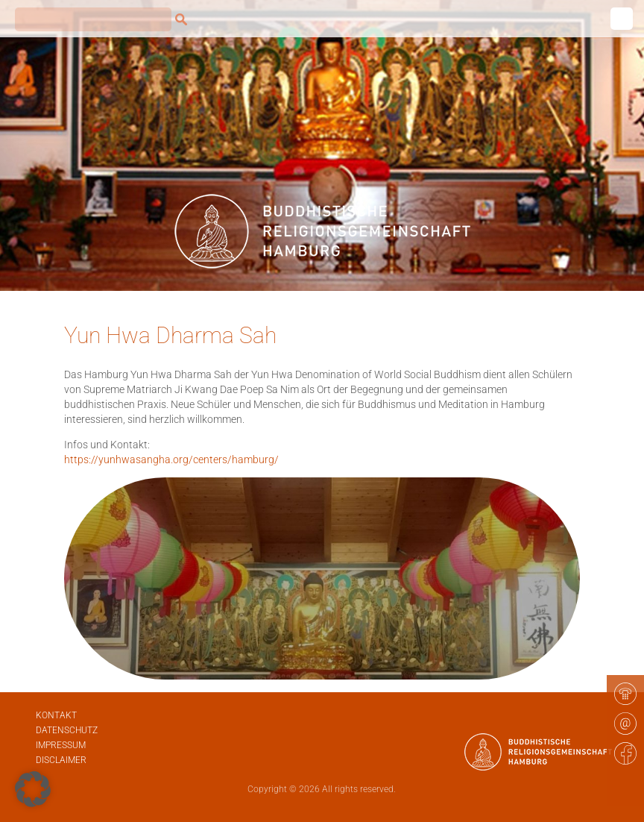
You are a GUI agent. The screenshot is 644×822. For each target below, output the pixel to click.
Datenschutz (67, 730)
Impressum (61, 745)
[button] (33, 789)
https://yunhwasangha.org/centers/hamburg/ (171, 459)
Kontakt (56, 715)
